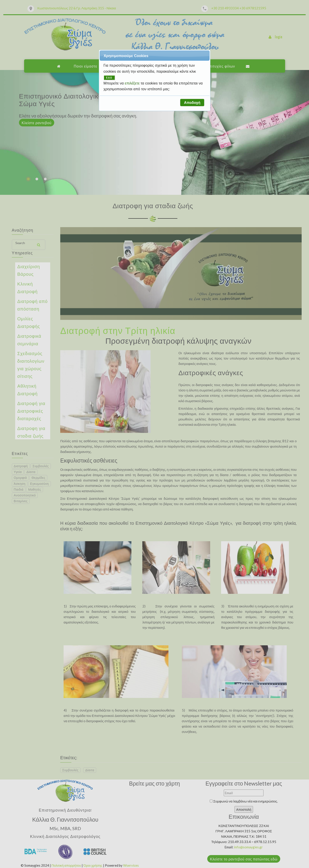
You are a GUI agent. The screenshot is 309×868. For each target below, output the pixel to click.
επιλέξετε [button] (133, 83)
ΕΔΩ (109, 78)
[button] (192, 103)
